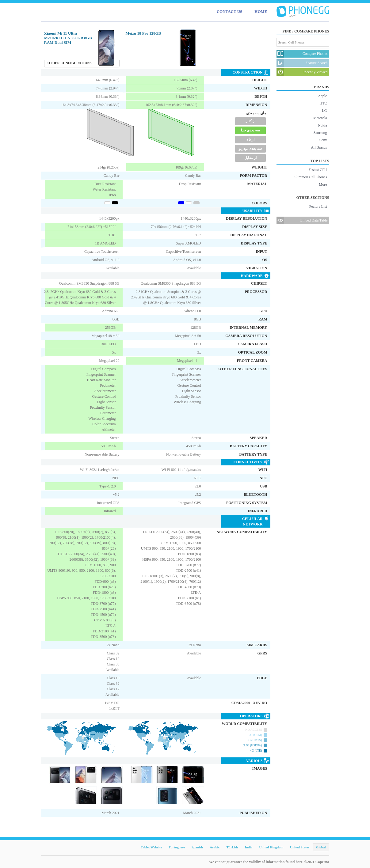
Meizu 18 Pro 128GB (143, 33)
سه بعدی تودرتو (250, 149)
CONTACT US (230, 11)
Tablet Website (151, 847)
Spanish (197, 847)
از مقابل (250, 158)
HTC (323, 103)
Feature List (318, 207)
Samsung (320, 133)
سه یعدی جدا (250, 130)
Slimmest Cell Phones (311, 177)
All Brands (319, 147)
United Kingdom (271, 847)
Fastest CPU (318, 170)
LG (325, 111)
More (323, 184)
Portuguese (177, 847)
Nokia (322, 125)
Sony (323, 140)
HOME (261, 11)
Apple (322, 96)
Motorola (320, 118)
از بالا (250, 139)
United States (300, 847)
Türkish (232, 847)
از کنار (250, 121)
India (248, 847)
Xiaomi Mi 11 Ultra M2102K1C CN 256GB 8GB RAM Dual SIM (68, 38)
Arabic (215, 847)
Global (321, 847)
